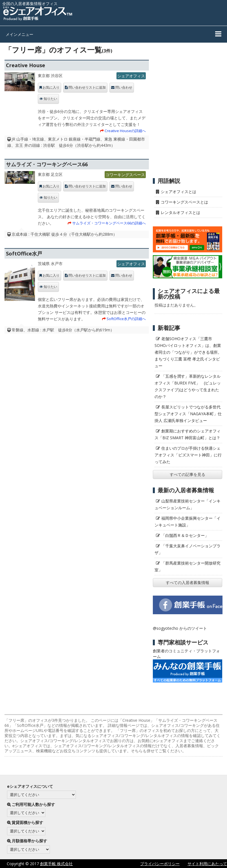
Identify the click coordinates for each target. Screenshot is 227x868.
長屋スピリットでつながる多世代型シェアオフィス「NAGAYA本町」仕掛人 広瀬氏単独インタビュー (188, 414)
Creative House (26, 65)
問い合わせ (124, 88)
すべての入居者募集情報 (188, 582)
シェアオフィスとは (178, 192)
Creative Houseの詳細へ (125, 131)
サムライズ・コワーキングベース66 (47, 164)
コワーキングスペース (125, 175)
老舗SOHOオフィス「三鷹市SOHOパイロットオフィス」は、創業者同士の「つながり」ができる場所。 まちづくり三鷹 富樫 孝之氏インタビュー (188, 352)
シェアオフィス (131, 76)
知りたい (50, 99)
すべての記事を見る (188, 474)
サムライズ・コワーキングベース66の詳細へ (109, 223)
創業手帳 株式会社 (56, 864)
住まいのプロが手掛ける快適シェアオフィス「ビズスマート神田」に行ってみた (188, 455)
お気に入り (51, 88)
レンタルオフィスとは (180, 212)
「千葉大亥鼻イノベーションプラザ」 (188, 549)
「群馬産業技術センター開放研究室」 (188, 566)
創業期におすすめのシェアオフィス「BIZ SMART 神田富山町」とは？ (188, 434)
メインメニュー (19, 34)
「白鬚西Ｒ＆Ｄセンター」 (185, 535)
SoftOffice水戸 (24, 253)
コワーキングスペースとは (184, 202)
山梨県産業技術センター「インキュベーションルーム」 (188, 504)
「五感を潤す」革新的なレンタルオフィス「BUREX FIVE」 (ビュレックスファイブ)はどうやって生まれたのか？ (188, 386)
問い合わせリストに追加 (87, 88)
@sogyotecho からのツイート (180, 628)
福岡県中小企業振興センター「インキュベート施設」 (188, 522)
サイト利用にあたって (207, 864)
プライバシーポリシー (160, 864)
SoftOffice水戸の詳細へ (126, 319)
